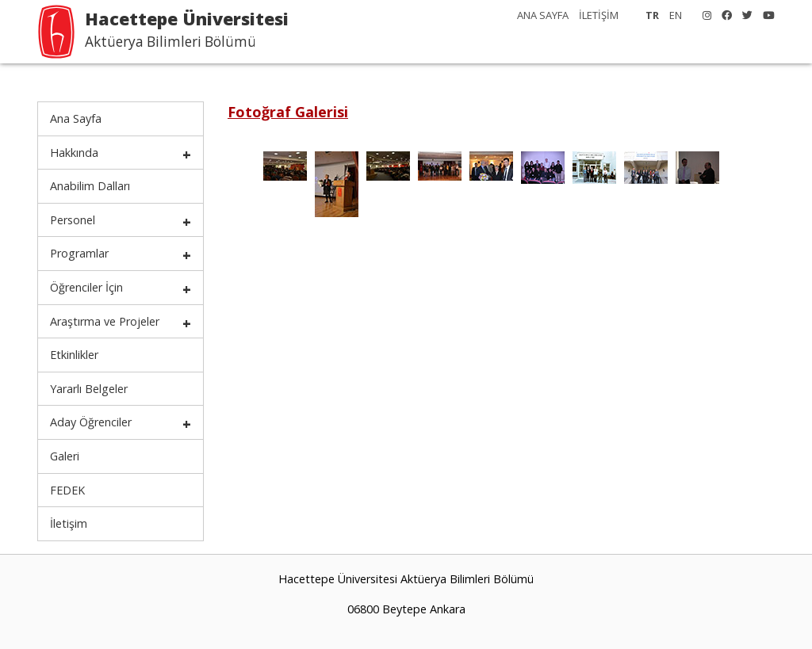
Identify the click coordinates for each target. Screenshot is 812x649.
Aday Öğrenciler (91, 422)
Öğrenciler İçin (86, 287)
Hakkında (74, 153)
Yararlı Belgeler (89, 389)
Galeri (65, 456)
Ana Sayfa (76, 118)
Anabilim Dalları (90, 186)
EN (676, 15)
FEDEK (67, 490)
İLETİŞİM (599, 15)
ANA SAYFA (543, 15)
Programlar (79, 253)
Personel (73, 220)
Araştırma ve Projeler (105, 321)
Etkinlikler (74, 355)
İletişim (69, 523)
